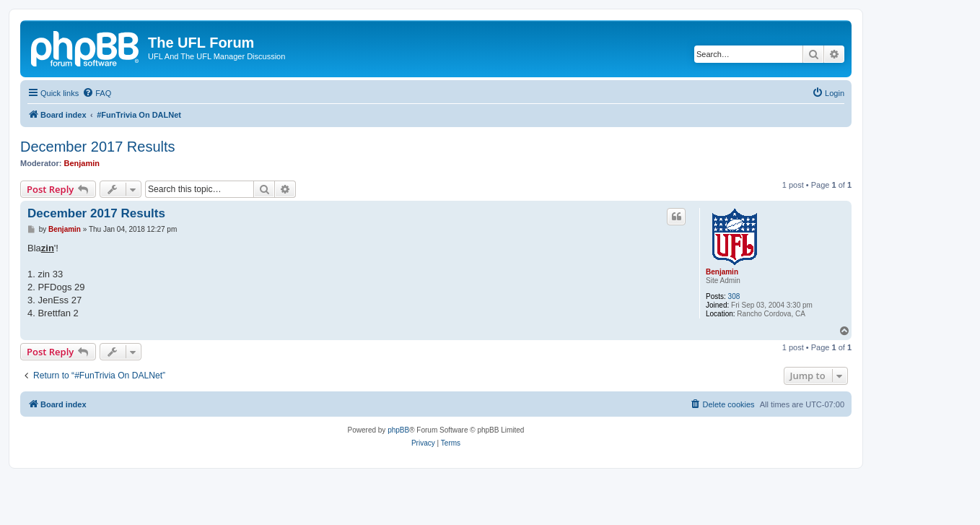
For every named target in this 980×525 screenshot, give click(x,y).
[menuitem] (97, 93)
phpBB (398, 430)
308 (734, 296)
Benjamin (82, 163)
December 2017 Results (98, 147)
